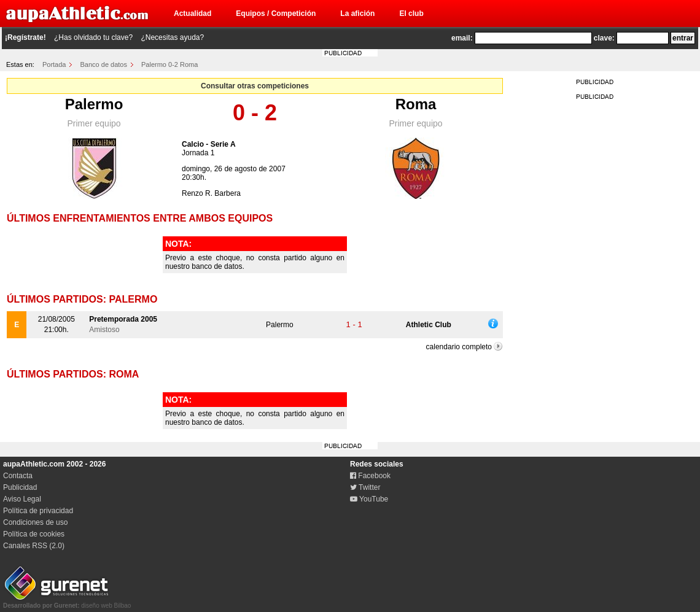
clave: (604, 38)
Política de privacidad (38, 511)
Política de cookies (34, 534)
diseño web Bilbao (67, 602)
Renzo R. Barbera (211, 193)
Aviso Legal (22, 499)
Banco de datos (104, 64)
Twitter (365, 487)
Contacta (18, 476)
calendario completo (459, 347)
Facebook (370, 476)
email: (462, 38)
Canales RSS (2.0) (34, 546)
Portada (54, 64)
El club (411, 14)
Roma (416, 104)
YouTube (369, 499)
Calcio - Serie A (209, 144)
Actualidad (192, 14)
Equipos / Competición (276, 14)
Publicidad (20, 487)
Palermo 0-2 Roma (169, 64)
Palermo (94, 104)
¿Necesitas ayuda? (172, 37)
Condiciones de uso (35, 522)
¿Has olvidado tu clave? (93, 37)
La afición (357, 14)
